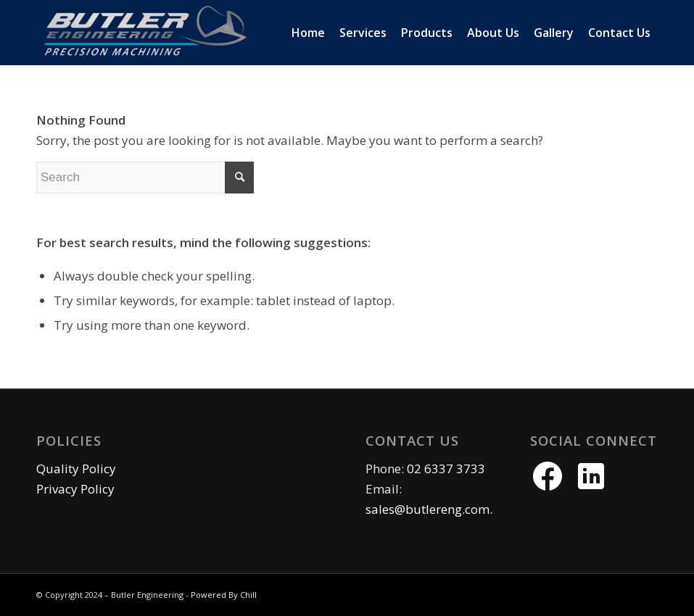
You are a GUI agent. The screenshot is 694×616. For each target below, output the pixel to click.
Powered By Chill (224, 595)
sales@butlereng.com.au (437, 509)
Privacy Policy (75, 489)
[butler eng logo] (214, 33)
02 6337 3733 (446, 469)
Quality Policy (76, 469)
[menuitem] (308, 33)
